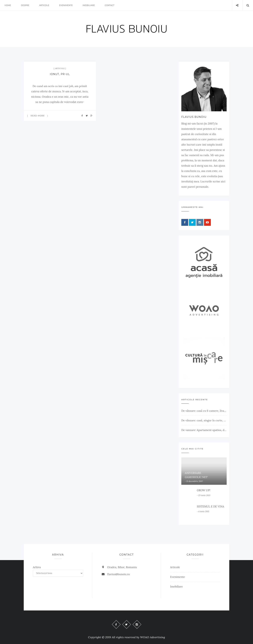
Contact (110, 5)
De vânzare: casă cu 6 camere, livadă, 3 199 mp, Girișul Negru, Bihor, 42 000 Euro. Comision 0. (204, 411)
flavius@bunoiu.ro (119, 574)
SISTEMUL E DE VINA (210, 506)
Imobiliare (89, 5)
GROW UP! (204, 490)
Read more (38, 116)
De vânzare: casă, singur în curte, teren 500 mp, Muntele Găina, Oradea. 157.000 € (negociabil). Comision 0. (204, 420)
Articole (44, 5)
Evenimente (66, 5)
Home (8, 5)
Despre (25, 5)
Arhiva (37, 567)
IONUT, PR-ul (60, 74)
